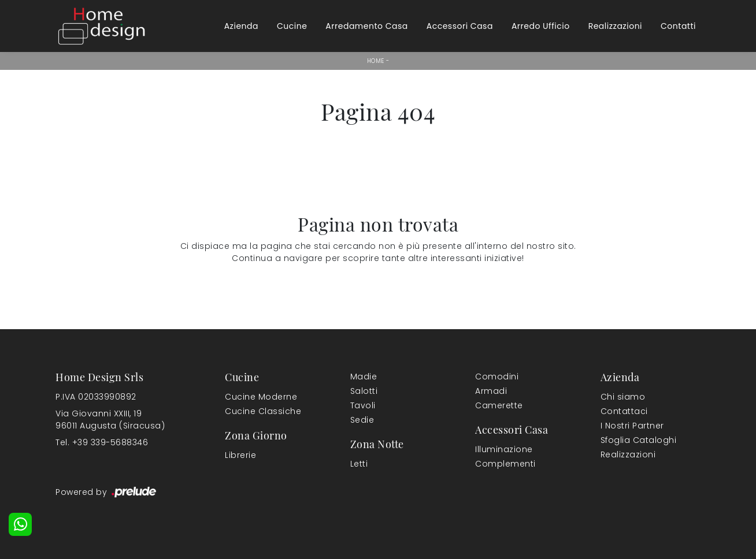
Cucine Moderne (261, 397)
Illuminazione (504, 449)
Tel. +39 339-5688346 (102, 442)
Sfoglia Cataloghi (639, 440)
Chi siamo (623, 397)
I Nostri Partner (632, 426)
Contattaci (624, 411)
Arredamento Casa (366, 26)
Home (376, 61)
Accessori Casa (460, 26)
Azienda (241, 26)
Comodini (497, 377)
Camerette (499, 405)
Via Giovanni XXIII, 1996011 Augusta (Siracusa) (110, 420)
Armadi (491, 391)
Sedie (362, 420)
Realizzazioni (615, 26)
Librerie (240, 455)
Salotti (364, 391)
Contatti (678, 26)
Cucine (292, 26)
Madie (364, 377)
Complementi (505, 464)
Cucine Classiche (263, 411)
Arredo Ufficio (541, 26)
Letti (359, 464)
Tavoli (363, 405)
